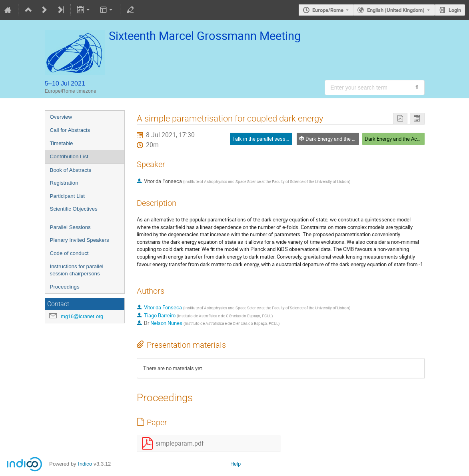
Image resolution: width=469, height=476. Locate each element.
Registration (64, 183)
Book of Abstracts (71, 170)
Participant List (67, 196)
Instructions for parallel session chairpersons (77, 270)
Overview (61, 117)
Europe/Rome (328, 10)
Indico (85, 464)
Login (455, 10)
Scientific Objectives (74, 209)
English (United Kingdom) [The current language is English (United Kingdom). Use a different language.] (396, 10)
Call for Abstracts (70, 130)
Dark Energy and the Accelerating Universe (412, 139)
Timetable (62, 143)
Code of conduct (69, 253)
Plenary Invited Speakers (80, 240)
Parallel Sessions (70, 227)
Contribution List (69, 156)
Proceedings (65, 287)
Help (235, 464)
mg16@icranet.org (82, 316)
